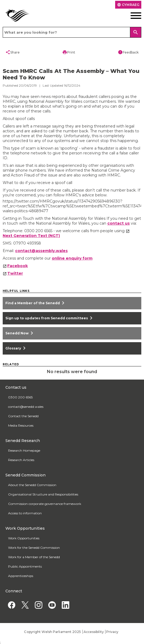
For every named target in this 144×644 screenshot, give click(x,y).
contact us (119, 223)
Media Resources (21, 425)
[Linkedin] (65, 605)
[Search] (136, 32)
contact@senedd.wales (26, 407)
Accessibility (94, 632)
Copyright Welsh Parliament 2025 (52, 632)
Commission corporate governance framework (45, 504)
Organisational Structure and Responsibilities (43, 494)
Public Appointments (25, 566)
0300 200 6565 (20, 397)
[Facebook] (11, 605)
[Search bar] (72, 32)
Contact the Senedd (23, 416)
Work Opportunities (24, 538)
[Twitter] (25, 605)
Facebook (18, 266)
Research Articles (21, 460)
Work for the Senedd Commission (34, 548)
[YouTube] (52, 605)
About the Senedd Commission (32, 485)
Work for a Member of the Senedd (34, 557)
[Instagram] (38, 605)
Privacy (112, 632)
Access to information (25, 513)
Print (69, 52)
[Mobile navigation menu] (126, 16)
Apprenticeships (21, 576)
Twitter (15, 273)
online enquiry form (72, 258)
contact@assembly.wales (41, 251)
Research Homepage (24, 450)
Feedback (128, 52)
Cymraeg (128, 5)
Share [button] (13, 52)
